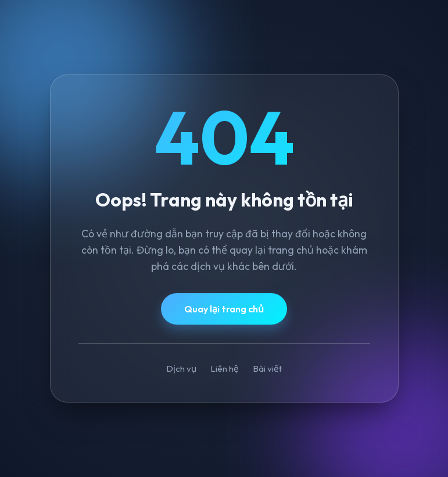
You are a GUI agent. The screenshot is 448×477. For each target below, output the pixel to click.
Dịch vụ (181, 369)
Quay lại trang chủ (224, 309)
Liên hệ (225, 369)
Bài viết (267, 369)
